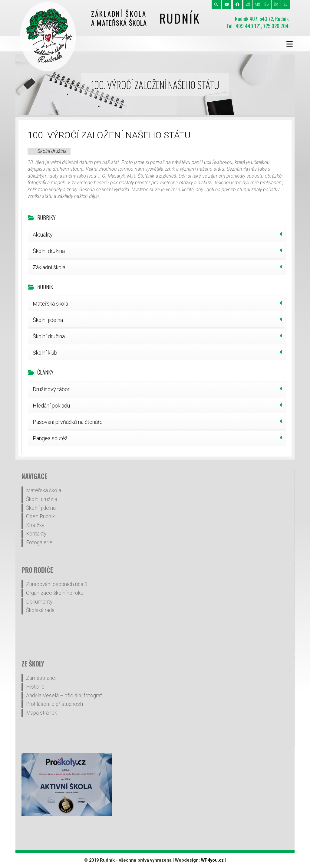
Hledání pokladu (51, 406)
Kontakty (36, 534)
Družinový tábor (51, 389)
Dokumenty (39, 602)
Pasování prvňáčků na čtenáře (68, 422)
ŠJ (285, 5)
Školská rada (40, 610)
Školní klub (45, 353)
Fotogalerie (39, 542)
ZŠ (248, 5)
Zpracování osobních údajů (57, 584)
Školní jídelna (48, 320)
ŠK (276, 5)
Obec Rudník (40, 516)
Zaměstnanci (41, 678)
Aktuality (43, 235)
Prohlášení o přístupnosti (54, 704)
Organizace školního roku (55, 593)
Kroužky (35, 525)
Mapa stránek (41, 713)
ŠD (267, 5)
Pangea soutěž (50, 438)
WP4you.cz (212, 860)
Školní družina (52, 151)
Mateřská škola (50, 304)
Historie (35, 687)
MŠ (257, 5)
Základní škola (49, 267)
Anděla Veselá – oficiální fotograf (64, 696)
